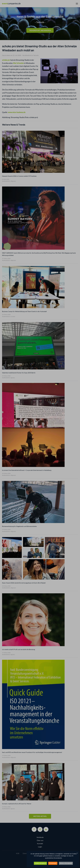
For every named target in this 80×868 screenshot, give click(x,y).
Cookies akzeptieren (40, 863)
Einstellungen (53, 863)
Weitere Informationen (66, 863)
